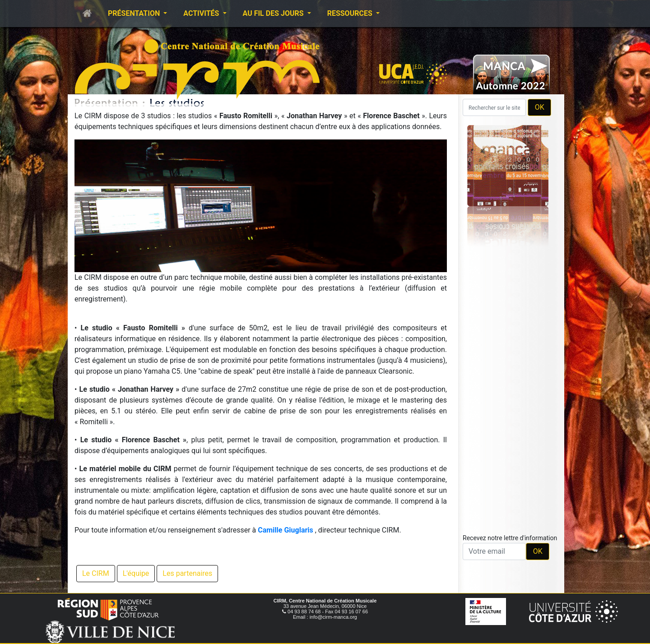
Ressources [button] (351, 13)
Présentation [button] (135, 13)
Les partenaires (187, 573)
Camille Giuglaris (286, 530)
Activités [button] (202, 13)
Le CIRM (96, 573)
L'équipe (136, 573)
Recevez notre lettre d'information (510, 538)
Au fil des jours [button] (274, 13)
